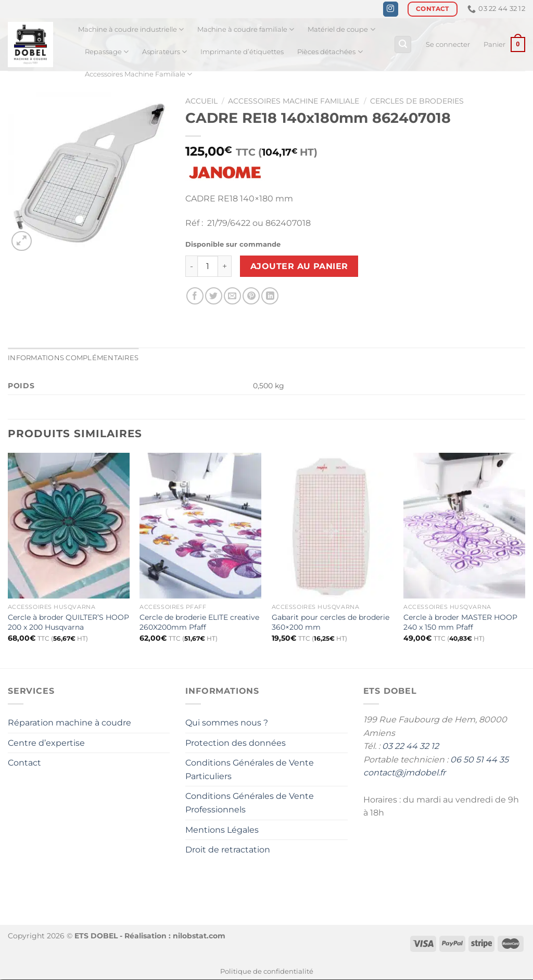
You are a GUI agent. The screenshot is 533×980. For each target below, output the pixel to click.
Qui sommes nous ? (227, 723)
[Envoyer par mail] (232, 296)
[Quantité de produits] (208, 266)
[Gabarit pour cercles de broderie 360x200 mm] (333, 526)
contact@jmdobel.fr (404, 773)
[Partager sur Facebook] (195, 296)
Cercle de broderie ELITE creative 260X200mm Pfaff (199, 622)
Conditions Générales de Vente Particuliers (250, 769)
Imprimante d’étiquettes (242, 52)
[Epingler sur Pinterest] (251, 296)
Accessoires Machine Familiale (138, 74)
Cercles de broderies (417, 101)
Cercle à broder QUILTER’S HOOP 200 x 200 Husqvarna (68, 622)
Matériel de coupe (341, 29)
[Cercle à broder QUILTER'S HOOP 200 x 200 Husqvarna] (69, 526)
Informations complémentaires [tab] (73, 358)
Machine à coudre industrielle (131, 29)
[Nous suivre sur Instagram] (391, 9)
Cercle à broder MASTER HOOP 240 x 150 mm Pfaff (460, 622)
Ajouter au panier (299, 266)
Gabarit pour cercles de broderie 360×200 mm (331, 622)
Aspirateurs (164, 52)
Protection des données (236, 743)
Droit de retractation (228, 850)
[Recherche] (403, 44)
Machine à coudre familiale (246, 29)
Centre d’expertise (46, 743)
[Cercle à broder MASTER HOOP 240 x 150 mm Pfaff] (464, 526)
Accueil (201, 101)
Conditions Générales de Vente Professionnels (250, 803)
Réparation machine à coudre (69, 723)
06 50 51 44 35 (479, 760)
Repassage (107, 52)
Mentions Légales (222, 830)
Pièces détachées (330, 52)
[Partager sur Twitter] (214, 296)
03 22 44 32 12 (410, 746)
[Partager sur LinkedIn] (270, 296)
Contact (24, 763)
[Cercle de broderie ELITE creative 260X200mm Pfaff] (200, 526)
